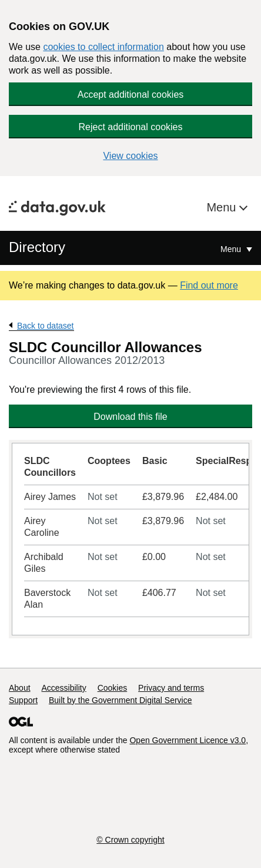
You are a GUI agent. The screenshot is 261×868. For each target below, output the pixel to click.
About (20, 688)
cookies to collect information (103, 47)
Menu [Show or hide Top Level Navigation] (232, 249)
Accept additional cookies (131, 95)
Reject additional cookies (131, 127)
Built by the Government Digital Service (121, 700)
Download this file (130, 417)
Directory (37, 247)
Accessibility (63, 688)
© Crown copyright (130, 840)
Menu (223, 207)
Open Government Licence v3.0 (188, 740)
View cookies (130, 156)
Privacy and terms (171, 688)
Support (23, 700)
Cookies (113, 688)
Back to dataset (46, 326)
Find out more (209, 285)
